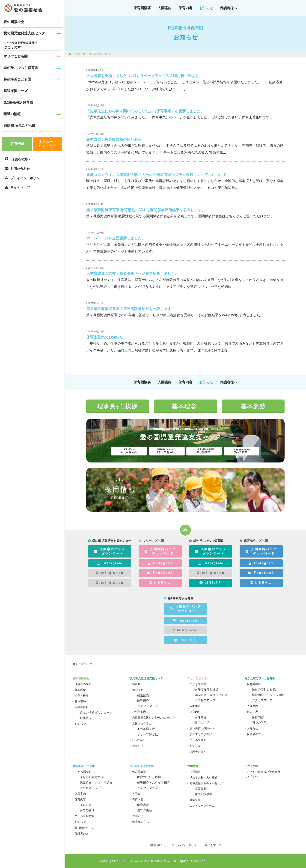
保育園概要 (142, 8)
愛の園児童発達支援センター (26, 33)
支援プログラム (142, 724)
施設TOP (138, 684)
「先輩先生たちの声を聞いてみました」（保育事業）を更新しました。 (145, 111)
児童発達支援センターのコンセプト (154, 718)
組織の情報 (12, 114)
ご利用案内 (139, 712)
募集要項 (195, 800)
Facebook (160, 573)
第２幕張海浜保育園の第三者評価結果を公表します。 (131, 309)
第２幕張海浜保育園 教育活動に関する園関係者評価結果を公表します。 (146, 210)
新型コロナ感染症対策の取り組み (114, 139)
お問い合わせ (17, 169)
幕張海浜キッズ (16, 91)
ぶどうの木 (12, 47)
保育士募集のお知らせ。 (107, 337)
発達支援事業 (203, 794)
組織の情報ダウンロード (96, 713)
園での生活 (202, 723)
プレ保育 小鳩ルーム (202, 728)
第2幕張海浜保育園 (18, 102)
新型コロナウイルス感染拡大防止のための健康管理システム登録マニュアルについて (156, 175)
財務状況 (86, 718)
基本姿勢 (80, 701)
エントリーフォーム (202, 806)
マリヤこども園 (16, 56)
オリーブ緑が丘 (147, 734)
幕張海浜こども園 (17, 79)
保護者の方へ (198, 752)
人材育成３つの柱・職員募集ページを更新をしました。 (132, 273)
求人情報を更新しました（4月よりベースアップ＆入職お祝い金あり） (144, 76)
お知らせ (206, 8)
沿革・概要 (82, 696)
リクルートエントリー (48, 144)
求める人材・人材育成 (203, 778)
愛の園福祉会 (14, 22)
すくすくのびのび (201, 734)
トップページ (84, 664)
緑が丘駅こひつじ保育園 (260, 678)
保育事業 (200, 789)
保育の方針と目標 (206, 689)
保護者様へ (229, 8)
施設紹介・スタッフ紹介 (211, 695)
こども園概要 (198, 684)
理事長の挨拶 (83, 684)
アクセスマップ (147, 706)
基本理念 (80, 690)
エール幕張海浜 (84, 816)
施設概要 (138, 690)
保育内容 (185, 8)
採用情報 (17, 144)
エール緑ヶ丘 (146, 729)
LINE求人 (160, 583)
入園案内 (165, 8)
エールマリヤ (198, 740)
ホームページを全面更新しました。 (116, 238)
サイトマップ (17, 188)
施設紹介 (143, 701)
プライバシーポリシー (24, 178)
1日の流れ (138, 740)
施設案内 (143, 695)
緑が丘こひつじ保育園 (21, 68)
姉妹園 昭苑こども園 (19, 125)
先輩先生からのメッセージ (206, 783)
